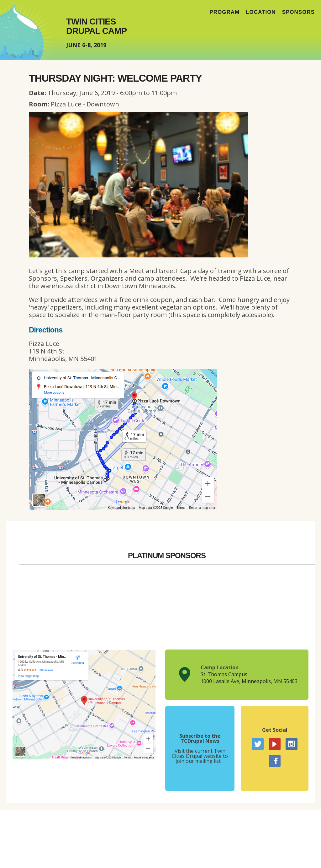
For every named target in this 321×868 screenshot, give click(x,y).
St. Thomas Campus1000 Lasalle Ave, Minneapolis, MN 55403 (249, 678)
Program (224, 12)
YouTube (275, 744)
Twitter (258, 744)
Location (261, 12)
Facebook (275, 761)
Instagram (292, 744)
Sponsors (298, 12)
